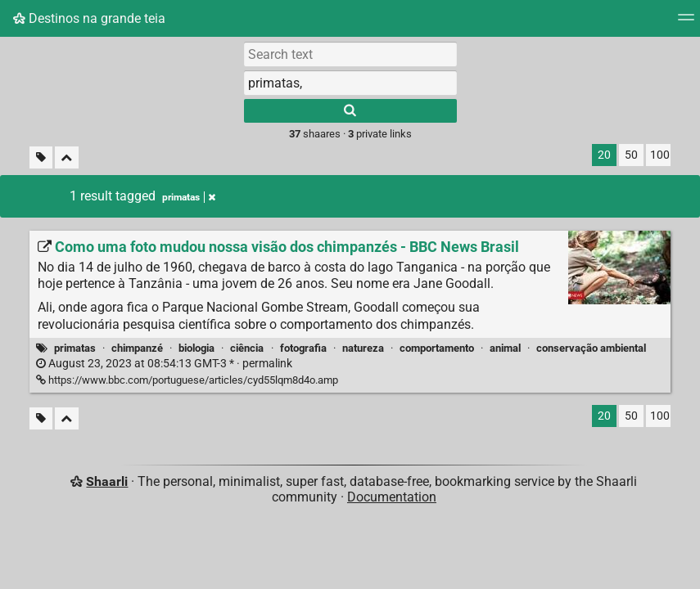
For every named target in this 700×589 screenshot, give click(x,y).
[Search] (350, 111)
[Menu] (686, 22)
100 (660, 155)
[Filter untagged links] (41, 157)
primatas (75, 348)
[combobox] (350, 83)
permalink (164, 364)
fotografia (303, 348)
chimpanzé (137, 348)
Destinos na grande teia (89, 18)
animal (505, 348)
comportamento (437, 348)
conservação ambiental (591, 348)
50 (631, 155)
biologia (196, 348)
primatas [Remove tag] (189, 197)
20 (604, 155)
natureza (363, 348)
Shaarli (107, 481)
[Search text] (350, 54)
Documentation (392, 497)
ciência (247, 348)
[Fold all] (67, 157)
